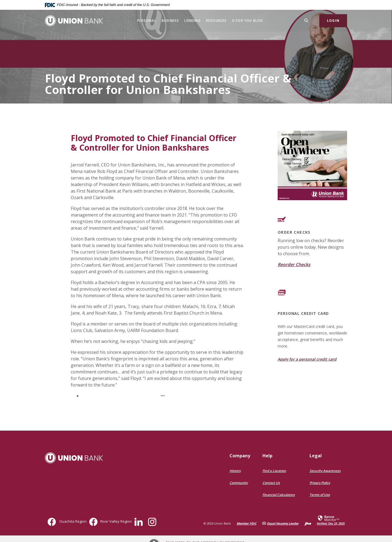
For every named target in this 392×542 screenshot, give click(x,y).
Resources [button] (216, 21)
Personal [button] (147, 21)
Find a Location (274, 471)
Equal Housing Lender (283, 523)
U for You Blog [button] (248, 21)
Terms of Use (320, 495)
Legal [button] (316, 456)
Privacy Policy (320, 483)
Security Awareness (325, 471)
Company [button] (240, 456)
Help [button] (267, 456)
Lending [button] (192, 21)
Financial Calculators (279, 495)
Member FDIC (246, 523)
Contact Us (271, 483)
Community (239, 483)
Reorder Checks (294, 264)
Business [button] (170, 21)
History (235, 471)
